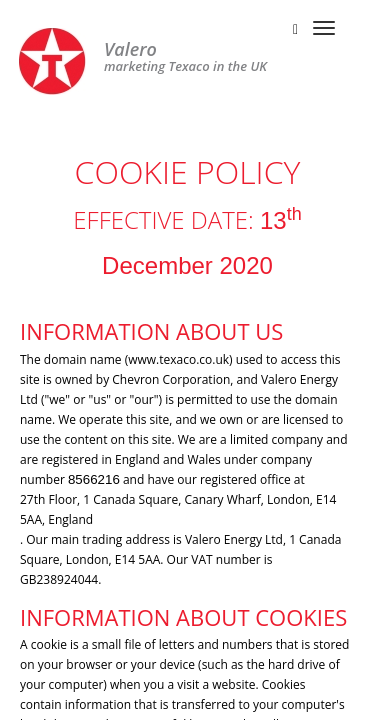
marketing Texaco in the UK (185, 58)
